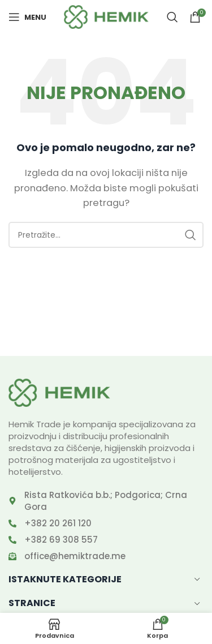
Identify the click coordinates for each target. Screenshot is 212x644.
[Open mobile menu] (27, 17)
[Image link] (59, 392)
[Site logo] (106, 16)
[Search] (172, 17)
